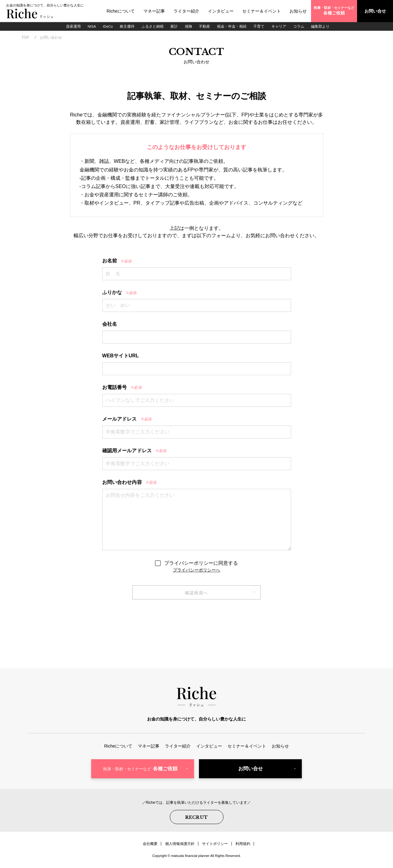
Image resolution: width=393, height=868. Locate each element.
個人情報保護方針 (180, 845)
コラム (301, 26)
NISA (89, 26)
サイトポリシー (215, 845)
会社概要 (150, 845)
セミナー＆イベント (262, 11)
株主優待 (126, 26)
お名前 (117, 262)
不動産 (205, 26)
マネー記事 (154, 11)
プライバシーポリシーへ (196, 571)
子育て (261, 26)
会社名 (110, 325)
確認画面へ (197, 594)
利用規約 (243, 845)
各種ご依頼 (140, 771)
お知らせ (298, 11)
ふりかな (120, 293)
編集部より (323, 26)
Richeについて (121, 11)
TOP (25, 38)
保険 (189, 26)
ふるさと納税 (152, 26)
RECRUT (197, 819)
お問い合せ (251, 771)
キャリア (281, 26)
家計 (174, 26)
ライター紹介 (186, 11)
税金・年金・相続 (233, 26)
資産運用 (70, 26)
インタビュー (221, 11)
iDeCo (106, 26)
